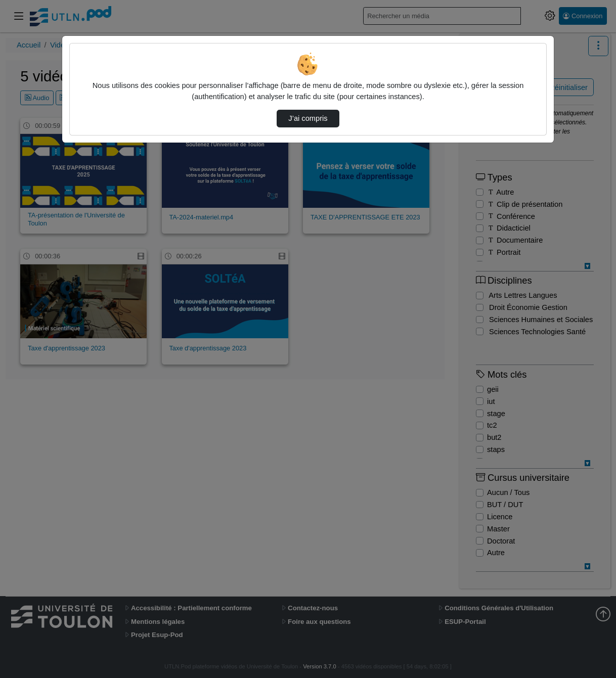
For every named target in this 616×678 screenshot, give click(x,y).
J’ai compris (308, 118)
